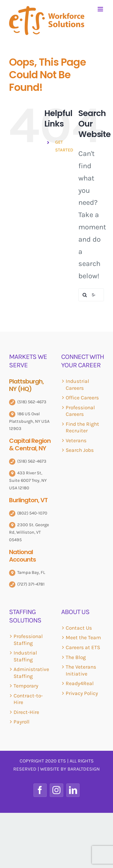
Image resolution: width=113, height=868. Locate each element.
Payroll (22, 722)
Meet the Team (83, 637)
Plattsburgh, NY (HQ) (26, 385)
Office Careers (82, 398)
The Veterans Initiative (81, 670)
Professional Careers (80, 411)
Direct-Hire (26, 712)
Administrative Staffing (31, 673)
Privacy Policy (82, 693)
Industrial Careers (77, 385)
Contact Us (79, 628)
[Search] (85, 295)
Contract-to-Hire (28, 699)
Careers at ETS (83, 647)
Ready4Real (80, 683)
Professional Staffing (28, 640)
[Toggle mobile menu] (101, 9)
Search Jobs (80, 450)
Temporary (26, 686)
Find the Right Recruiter (82, 427)
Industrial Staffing (25, 656)
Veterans (76, 440)
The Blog (76, 657)
